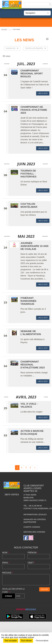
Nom (6, 553)
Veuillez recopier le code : (13, 590)
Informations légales (35, 515)
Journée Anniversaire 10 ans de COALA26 (35, 246)
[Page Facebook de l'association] (26, 538)
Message (8, 573)
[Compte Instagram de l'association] (31, 538)
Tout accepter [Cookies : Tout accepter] (11, 641)
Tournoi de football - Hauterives (29, 174)
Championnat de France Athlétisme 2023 (34, 110)
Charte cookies (32, 527)
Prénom (33, 553)
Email (6, 563)
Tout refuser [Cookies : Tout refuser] (26, 641)
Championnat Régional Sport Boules (32, 74)
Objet (32, 563)
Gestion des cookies (34, 532)
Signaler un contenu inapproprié (35, 521)
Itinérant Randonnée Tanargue (29, 301)
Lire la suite (43, 93)
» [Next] (35, 468)
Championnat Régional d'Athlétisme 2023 (33, 365)
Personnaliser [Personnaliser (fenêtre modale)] (42, 641)
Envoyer (45, 589)
